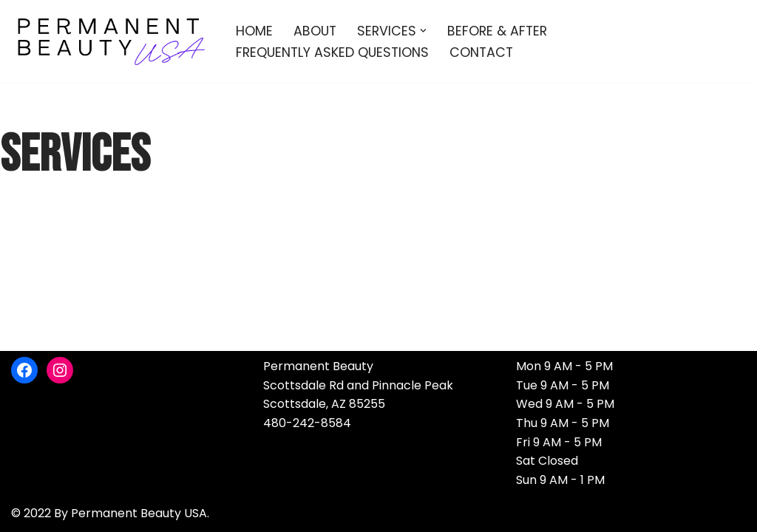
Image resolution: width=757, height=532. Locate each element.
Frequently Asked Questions (332, 52)
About (315, 31)
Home (254, 31)
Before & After (497, 31)
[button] (423, 31)
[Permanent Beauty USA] (111, 41)
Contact (481, 52)
